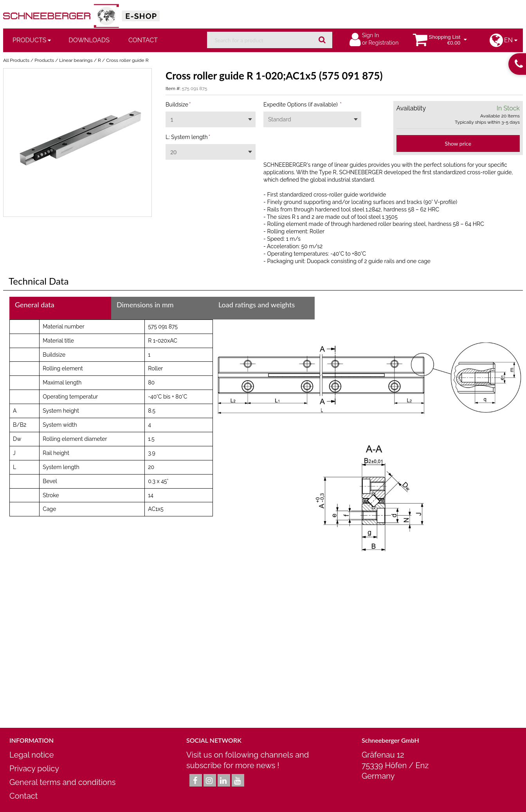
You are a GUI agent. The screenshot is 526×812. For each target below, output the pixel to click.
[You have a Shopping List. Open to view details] (447, 40)
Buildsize (178, 105)
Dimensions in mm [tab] (145, 305)
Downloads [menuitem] (89, 40)
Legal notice (32, 755)
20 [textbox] (173, 152)
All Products (16, 60)
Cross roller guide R (127, 60)
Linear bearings (76, 60)
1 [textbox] (172, 120)
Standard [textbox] (280, 119)
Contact (23, 796)
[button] (505, 40)
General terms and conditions (62, 782)
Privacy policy (34, 769)
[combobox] (270, 40)
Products (44, 60)
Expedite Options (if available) (303, 105)
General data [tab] (35, 305)
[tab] (263, 431)
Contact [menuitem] (143, 40)
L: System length (188, 137)
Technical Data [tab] (39, 281)
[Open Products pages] (53, 40)
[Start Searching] (322, 40)
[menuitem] (31, 40)
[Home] (81, 11)
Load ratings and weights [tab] (257, 305)
